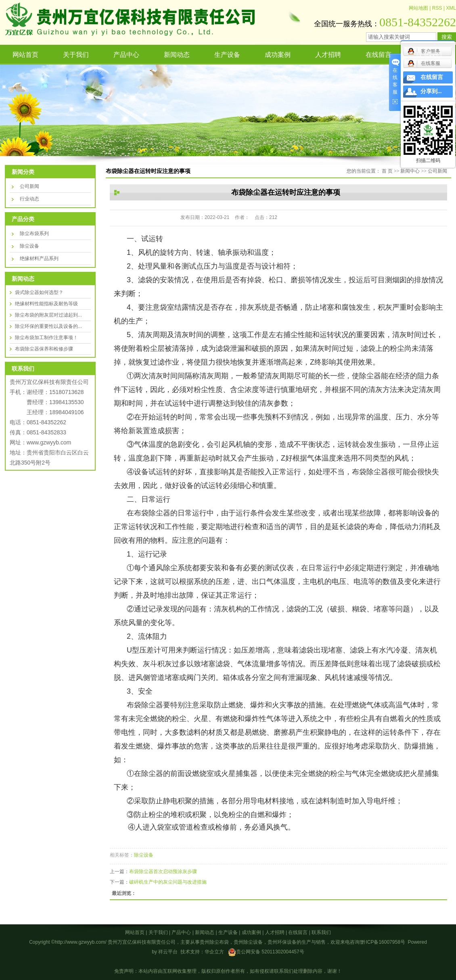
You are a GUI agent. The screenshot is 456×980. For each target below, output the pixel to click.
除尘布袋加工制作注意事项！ (46, 338)
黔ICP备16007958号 (383, 942)
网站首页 (25, 55)
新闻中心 (410, 171)
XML (451, 8)
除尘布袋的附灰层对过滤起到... (48, 315)
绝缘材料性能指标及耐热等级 (46, 304)
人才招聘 (328, 55)
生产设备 (227, 55)
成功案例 (278, 55)
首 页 (387, 171)
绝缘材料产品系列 (39, 259)
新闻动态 (177, 55)
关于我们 (76, 55)
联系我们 (429, 55)
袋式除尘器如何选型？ (39, 292)
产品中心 (126, 55)
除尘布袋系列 (34, 234)
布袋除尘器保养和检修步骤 (44, 349)
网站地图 (418, 8)
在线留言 (379, 55)
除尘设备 (29, 246)
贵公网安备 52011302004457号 (270, 952)
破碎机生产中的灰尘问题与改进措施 (168, 882)
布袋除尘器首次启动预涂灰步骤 (163, 872)
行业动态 (29, 199)
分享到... (431, 91)
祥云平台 (168, 952)
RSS (437, 8)
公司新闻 (29, 186)
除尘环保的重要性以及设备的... (48, 326)
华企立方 (214, 952)
